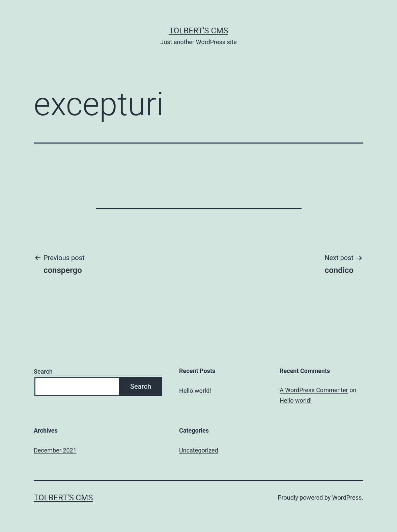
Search (43, 371)
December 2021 (55, 450)
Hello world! (195, 391)
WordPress (347, 497)
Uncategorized (199, 450)
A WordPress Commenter (314, 390)
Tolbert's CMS (198, 31)
